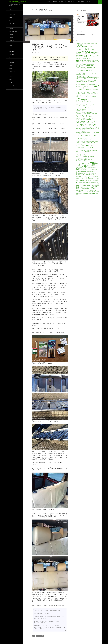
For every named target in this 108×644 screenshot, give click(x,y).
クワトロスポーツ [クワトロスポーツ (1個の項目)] (94, 92)
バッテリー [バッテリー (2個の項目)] (79, 128)
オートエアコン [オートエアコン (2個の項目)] (94, 79)
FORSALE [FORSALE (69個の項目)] (86, 52)
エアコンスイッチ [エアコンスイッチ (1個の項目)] (93, 73)
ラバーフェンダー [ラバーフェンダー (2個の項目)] (88, 150)
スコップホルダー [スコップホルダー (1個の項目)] (80, 106)
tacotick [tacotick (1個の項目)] (96, 60)
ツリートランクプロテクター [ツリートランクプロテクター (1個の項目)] (82, 120)
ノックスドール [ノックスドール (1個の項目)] (87, 126)
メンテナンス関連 (12, 15)
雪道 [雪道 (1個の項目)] (89, 193)
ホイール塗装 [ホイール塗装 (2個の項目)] (95, 141)
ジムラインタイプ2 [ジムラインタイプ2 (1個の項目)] (93, 103)
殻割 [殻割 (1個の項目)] (79, 181)
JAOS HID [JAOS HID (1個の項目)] (78, 54)
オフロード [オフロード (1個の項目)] (88, 79)
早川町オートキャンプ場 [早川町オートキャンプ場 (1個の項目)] (81, 178)
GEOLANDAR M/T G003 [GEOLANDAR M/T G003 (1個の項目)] (95, 52)
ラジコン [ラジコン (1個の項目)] (94, 149)
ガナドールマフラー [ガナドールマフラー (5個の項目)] (82, 89)
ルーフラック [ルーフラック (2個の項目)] (79, 158)
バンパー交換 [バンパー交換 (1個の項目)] (79, 130)
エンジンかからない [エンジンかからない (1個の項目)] (95, 77)
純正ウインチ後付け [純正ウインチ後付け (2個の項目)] (83, 185)
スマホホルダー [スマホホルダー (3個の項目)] (85, 114)
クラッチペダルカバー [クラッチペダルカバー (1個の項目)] (86, 92)
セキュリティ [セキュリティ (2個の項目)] (92, 115)
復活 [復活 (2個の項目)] (87, 175)
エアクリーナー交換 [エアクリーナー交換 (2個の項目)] (81, 73)
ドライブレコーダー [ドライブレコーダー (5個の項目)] (82, 124)
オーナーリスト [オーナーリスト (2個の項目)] (80, 81)
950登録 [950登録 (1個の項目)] (85, 47)
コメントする (44, 53)
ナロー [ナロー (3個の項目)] (78, 126)
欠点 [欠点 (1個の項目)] (77, 181)
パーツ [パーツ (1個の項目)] (92, 130)
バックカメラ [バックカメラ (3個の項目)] (96, 127)
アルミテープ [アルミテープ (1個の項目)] (79, 69)
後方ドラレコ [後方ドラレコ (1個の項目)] (83, 175)
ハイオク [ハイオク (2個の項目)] (92, 126)
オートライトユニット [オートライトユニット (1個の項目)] (93, 80)
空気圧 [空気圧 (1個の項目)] (78, 184)
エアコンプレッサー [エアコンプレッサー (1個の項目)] (80, 77)
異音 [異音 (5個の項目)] (81, 182)
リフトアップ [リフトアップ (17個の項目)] (81, 155)
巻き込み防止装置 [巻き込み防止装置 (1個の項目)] (92, 173)
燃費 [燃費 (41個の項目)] (96, 180)
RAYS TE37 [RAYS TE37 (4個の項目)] (88, 58)
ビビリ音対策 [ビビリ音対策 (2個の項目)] (87, 133)
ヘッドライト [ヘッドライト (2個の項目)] (85, 140)
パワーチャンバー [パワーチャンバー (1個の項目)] (85, 130)
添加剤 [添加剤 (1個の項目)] (86, 181)
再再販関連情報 (12, 29)
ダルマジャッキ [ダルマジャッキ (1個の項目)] (85, 118)
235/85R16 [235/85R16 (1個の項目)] (88, 45)
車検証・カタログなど (13, 32)
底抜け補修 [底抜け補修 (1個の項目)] (78, 175)
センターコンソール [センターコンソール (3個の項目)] (81, 117)
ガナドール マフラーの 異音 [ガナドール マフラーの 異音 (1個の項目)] (93, 90)
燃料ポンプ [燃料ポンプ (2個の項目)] (92, 181)
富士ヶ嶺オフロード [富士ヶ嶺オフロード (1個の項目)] (85, 173)
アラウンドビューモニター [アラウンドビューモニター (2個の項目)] (89, 68)
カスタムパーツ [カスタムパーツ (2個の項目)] (88, 86)
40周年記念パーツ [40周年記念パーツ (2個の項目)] (93, 44)
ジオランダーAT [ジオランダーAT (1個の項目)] (89, 102)
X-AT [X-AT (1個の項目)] (86, 63)
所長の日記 (11, 37)
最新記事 (55, 2)
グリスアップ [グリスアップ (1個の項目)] (84, 94)
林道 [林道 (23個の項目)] (87, 178)
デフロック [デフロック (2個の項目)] (95, 121)
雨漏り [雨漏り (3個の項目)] (87, 193)
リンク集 (10, 65)
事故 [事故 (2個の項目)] (90, 165)
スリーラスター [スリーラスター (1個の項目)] (92, 114)
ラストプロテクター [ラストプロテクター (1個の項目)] (80, 150)
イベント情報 (11, 40)
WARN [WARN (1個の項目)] (77, 63)
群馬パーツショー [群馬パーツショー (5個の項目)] (81, 187)
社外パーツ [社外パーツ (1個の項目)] (89, 183)
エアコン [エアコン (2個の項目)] (87, 73)
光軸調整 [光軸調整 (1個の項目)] (78, 167)
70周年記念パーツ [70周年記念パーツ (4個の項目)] (81, 45)
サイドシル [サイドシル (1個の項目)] (92, 95)
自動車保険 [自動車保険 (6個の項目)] (94, 187)
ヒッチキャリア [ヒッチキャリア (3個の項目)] (89, 131)
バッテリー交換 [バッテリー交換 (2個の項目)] (92, 128)
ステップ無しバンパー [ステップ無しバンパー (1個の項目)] (93, 111)
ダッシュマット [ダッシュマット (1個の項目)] (79, 118)
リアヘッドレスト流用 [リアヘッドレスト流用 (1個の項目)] (80, 153)
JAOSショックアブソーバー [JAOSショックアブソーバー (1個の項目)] (93, 54)
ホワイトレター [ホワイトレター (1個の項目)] (79, 143)
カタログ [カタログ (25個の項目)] (95, 86)
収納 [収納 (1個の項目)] (91, 170)
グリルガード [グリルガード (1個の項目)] (89, 94)
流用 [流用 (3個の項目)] (83, 181)
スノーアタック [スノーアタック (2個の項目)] (87, 112)
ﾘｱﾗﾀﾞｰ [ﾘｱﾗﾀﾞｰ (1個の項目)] (78, 195)
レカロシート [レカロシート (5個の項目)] (90, 158)
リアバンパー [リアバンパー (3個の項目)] (87, 152)
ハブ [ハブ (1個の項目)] (84, 127)
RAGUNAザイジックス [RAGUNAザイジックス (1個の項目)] (80, 58)
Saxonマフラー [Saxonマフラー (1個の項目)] (92, 60)
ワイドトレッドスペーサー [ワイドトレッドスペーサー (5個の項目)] (84, 161)
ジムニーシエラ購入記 (13, 88)
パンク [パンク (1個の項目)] (90, 130)
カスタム (95, 2)
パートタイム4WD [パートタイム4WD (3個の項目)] (81, 131)
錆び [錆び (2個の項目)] (95, 192)
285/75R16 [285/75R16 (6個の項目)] (80, 47)
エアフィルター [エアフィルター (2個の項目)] (87, 77)
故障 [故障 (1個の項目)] (93, 175)
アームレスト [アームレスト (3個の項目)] (91, 70)
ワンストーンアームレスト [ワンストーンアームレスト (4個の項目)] (83, 163)
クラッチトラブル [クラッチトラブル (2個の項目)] (91, 91)
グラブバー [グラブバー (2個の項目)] (79, 94)
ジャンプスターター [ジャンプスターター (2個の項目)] (81, 104)
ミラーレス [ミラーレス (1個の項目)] (91, 146)
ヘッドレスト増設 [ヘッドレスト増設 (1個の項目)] (80, 141)
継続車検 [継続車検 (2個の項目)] (94, 185)
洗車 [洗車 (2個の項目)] (81, 181)
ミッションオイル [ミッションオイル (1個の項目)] (80, 146)
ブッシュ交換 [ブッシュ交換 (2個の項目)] (93, 135)
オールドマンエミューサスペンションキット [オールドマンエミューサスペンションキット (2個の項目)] (86, 84)
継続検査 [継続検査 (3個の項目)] (89, 185)
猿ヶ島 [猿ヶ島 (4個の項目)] (78, 182)
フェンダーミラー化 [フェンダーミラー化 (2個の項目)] (95, 133)
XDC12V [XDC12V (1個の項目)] (88, 63)
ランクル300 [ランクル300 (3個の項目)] (95, 150)
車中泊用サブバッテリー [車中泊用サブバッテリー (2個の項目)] (82, 192)
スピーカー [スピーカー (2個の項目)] (79, 114)
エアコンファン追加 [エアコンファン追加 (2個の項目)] (81, 75)
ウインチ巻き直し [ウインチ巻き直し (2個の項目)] (89, 72)
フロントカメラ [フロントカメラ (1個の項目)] (79, 135)
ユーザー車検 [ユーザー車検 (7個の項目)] (89, 147)
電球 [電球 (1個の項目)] (91, 193)
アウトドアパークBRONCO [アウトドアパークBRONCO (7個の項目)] (85, 66)
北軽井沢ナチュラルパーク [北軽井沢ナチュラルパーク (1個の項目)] (81, 169)
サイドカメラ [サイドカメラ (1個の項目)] (87, 95)
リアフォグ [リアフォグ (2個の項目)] (93, 152)
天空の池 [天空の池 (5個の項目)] (79, 173)
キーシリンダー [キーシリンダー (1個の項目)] (84, 91)
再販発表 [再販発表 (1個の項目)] (89, 167)
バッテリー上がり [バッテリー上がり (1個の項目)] (85, 128)
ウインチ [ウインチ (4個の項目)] (82, 72)
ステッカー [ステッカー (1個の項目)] (86, 111)
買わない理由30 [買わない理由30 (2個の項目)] (80, 190)
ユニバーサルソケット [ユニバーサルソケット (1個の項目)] (80, 147)
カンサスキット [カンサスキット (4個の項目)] (80, 88)
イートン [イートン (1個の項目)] (78, 72)
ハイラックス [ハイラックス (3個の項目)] (79, 127)
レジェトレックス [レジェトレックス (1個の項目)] (80, 159)
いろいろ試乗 (11, 63)
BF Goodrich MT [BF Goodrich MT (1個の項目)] (89, 47)
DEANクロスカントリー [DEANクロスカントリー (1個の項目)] (81, 49)
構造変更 (10, 80)
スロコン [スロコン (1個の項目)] (97, 114)
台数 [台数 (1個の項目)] (82, 172)
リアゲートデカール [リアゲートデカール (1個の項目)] (80, 152)
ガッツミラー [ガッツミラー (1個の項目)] (91, 88)
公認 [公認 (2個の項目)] (81, 167)
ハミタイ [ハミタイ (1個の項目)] (86, 127)
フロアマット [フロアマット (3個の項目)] (94, 134)
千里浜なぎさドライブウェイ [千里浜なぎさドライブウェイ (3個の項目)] (83, 170)
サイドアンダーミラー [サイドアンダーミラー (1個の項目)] (80, 95)
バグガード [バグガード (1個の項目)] (90, 127)
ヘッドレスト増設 (40, 636)
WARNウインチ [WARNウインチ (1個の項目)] (82, 63)
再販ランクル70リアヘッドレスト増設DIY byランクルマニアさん (50, 47)
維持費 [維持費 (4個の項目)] (98, 185)
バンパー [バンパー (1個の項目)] (97, 128)
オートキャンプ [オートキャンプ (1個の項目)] (79, 80)
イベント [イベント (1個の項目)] (96, 70)
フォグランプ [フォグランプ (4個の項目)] (80, 134)
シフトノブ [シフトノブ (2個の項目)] (93, 96)
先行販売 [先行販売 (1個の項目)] (97, 165)
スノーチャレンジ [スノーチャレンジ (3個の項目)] (94, 112)
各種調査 (10, 68)
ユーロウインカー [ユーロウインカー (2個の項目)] (80, 149)
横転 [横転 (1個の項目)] (98, 178)
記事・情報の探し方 (62, 2)
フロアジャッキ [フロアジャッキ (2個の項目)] (87, 134)
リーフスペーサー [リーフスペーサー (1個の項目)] (90, 156)
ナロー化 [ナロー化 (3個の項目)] (82, 126)
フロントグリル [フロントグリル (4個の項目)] (86, 135)
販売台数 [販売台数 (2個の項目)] (87, 189)
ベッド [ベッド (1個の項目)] (84, 141)
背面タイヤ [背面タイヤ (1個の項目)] (88, 187)
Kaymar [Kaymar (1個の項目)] (78, 55)
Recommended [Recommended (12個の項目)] (81, 60)
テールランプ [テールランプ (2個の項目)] (90, 120)
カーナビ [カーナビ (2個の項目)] (86, 88)
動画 (10, 74)
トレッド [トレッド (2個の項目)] (84, 123)
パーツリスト (89, 2)
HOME (44, 2)
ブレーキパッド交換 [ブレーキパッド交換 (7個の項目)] (82, 138)
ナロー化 (10, 82)
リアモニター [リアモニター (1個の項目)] (87, 153)
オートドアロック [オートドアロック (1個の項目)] (86, 80)
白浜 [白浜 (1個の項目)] (83, 183)
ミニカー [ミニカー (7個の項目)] (86, 146)
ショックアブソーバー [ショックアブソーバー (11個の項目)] (84, 100)
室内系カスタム (41, 42)
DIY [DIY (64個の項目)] (87, 49)
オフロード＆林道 (12, 23)
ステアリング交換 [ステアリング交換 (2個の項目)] (80, 111)
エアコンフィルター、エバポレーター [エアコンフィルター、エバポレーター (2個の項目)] (85, 76)
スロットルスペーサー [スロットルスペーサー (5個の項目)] (82, 115)
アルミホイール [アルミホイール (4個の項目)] (85, 69)
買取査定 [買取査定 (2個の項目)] (86, 190)
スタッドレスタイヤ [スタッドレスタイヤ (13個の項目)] (84, 107)
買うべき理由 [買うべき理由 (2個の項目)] (92, 189)
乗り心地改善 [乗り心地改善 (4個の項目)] (82, 165)
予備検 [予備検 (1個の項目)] (87, 165)
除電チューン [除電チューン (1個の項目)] (82, 193)
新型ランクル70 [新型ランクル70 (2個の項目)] (80, 176)
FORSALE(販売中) (82, 2)
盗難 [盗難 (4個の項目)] (86, 182)
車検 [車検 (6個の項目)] (89, 192)
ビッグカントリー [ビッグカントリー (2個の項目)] (80, 133)
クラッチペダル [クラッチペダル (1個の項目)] (79, 92)
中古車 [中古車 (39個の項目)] (93, 163)
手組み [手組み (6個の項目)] (90, 175)
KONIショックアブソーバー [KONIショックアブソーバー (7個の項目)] (88, 55)
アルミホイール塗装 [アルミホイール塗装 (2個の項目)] (94, 69)
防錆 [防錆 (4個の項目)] (98, 192)
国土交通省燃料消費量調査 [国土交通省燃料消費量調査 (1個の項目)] (88, 172)
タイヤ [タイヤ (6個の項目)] (88, 117)
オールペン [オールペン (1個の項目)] (78, 86)
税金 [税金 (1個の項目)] (98, 183)
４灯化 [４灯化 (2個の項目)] (97, 193)
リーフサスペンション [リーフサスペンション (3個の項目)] (82, 156)
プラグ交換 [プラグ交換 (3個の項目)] (79, 140)
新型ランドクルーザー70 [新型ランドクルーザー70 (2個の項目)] (89, 176)
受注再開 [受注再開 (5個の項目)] (79, 171)
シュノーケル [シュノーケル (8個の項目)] (80, 98)
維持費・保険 (11, 51)
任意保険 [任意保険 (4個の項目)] (93, 165)
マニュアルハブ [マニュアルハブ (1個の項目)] (92, 144)
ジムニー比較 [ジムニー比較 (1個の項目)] (86, 103)
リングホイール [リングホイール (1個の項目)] (90, 155)
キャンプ (10, 49)
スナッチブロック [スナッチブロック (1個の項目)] (80, 112)
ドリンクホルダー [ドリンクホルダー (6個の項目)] (93, 124)
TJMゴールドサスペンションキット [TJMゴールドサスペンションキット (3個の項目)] (85, 62)
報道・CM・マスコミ (13, 43)
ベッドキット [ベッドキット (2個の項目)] (89, 141)
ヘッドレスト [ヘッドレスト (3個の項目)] (91, 140)
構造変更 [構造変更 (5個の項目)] (95, 178)
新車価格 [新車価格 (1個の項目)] (97, 176)
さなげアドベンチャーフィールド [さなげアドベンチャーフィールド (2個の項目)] (84, 64)
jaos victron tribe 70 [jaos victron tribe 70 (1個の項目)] (84, 54)
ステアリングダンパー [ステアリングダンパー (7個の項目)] (92, 109)
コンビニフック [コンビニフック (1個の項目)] (95, 94)
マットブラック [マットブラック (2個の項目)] (95, 143)
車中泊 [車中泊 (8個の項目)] (94, 190)
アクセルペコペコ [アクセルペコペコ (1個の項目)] (80, 68)
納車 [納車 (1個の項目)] (77, 185)
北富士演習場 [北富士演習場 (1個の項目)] (93, 167)
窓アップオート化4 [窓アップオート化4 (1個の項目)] (93, 184)
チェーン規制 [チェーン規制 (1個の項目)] (91, 118)
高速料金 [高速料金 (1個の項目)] (94, 193)
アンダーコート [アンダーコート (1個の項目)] (85, 70)
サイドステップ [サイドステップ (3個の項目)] (80, 96)
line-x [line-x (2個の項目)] (98, 55)
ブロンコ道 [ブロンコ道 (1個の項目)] (94, 139)
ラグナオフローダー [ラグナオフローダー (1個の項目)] (88, 149)
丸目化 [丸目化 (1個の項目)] (78, 165)
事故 (10, 60)
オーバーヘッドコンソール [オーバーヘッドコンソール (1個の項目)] (81, 83)
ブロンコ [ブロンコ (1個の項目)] (90, 139)
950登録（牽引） (12, 71)
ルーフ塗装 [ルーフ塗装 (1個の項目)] (84, 158)
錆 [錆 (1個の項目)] (94, 192)
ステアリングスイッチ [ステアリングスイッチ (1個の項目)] (80, 109)
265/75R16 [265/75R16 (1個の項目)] (92, 45)
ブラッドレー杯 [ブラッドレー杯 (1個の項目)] (85, 137)
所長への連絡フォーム (72, 2)
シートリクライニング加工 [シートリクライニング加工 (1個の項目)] (81, 102)
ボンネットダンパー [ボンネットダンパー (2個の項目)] (87, 143)
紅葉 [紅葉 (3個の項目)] (98, 184)
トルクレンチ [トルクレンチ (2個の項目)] (79, 123)
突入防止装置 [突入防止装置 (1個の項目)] (81, 184)
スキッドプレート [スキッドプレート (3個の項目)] (90, 104)
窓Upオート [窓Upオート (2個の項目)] (87, 184)
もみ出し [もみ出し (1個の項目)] (93, 64)
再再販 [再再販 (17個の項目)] (84, 167)
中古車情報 (11, 34)
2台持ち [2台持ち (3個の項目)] (78, 44)
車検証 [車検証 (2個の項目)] (92, 192)
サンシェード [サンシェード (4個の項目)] (87, 96)
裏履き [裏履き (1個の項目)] (82, 189)
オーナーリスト (12, 54)
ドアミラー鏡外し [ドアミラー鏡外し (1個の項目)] (90, 123)
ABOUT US (49, 2)
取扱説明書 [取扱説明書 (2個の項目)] (95, 170)
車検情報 (10, 46)
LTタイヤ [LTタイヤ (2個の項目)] (78, 57)
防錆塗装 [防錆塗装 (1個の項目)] (78, 193)
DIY (33, 42)
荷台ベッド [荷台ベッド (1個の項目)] (78, 189)
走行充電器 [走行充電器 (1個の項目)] (90, 190)
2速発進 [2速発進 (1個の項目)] (82, 44)
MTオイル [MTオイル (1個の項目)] (82, 57)
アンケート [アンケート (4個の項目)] (79, 70)
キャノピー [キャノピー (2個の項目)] (79, 91)
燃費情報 (10, 18)
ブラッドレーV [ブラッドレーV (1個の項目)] (79, 137)
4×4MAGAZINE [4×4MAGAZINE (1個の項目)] (86, 44)
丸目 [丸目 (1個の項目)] (97, 163)
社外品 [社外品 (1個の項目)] (93, 183)
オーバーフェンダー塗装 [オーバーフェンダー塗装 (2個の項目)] (89, 81)
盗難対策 (10, 57)
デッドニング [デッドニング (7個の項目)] (88, 121)
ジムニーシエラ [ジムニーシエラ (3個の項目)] (80, 103)
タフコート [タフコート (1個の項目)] (92, 117)
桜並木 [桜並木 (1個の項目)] (91, 178)
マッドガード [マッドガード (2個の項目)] (79, 144)
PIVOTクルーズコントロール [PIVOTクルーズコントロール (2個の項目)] (91, 57)
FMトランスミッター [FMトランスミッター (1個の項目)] (93, 49)
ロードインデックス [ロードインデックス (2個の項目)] (88, 159)
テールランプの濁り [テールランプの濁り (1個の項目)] (80, 121)
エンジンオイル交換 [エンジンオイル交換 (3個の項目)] (81, 79)
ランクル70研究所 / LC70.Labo (18, 2)
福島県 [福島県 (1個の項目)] (95, 183)
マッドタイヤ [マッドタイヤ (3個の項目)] (86, 144)
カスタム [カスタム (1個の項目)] (82, 86)
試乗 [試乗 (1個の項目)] (84, 189)
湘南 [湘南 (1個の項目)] (88, 181)
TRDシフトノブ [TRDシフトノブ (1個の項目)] (96, 62)
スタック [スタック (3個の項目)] (85, 106)
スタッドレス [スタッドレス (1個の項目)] (90, 106)
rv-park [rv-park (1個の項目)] (88, 60)
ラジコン (10, 77)
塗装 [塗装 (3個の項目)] (94, 171)
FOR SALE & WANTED (13, 26)
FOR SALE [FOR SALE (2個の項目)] (78, 52)
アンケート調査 (12, 85)
